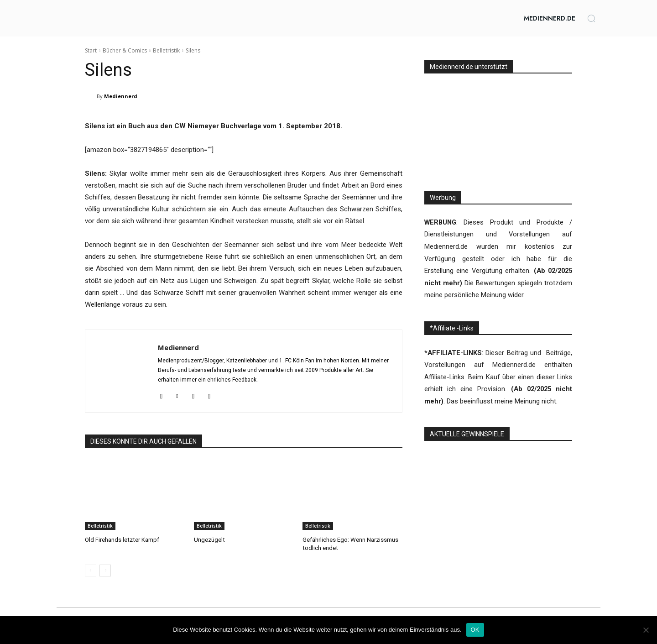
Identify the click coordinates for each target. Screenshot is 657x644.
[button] (591, 18)
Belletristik (166, 50)
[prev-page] (91, 570)
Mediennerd (121, 96)
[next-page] (105, 570)
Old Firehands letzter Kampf (122, 540)
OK (475, 630)
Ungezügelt (209, 540)
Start (91, 50)
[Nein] (646, 630)
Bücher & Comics (125, 50)
